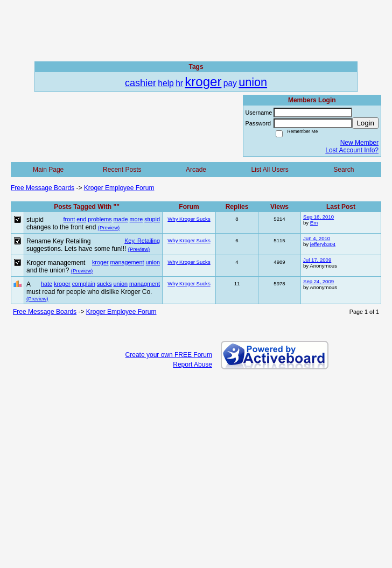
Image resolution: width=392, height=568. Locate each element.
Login (365, 123)
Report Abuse (192, 364)
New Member (359, 143)
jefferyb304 (323, 244)
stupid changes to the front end (61, 223)
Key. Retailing (142, 241)
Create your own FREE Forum (169, 355)
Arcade (196, 170)
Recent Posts (122, 170)
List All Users (269, 170)
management (127, 262)
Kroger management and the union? (56, 267)
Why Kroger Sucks (189, 219)
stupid (152, 219)
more (136, 219)
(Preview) (109, 227)
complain (84, 284)
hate (47, 284)
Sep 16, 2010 (318, 217)
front (69, 219)
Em (314, 223)
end (81, 219)
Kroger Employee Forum (119, 188)
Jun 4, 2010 (317, 238)
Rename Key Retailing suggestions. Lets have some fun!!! (76, 245)
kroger (100, 262)
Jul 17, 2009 (317, 260)
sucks (104, 284)
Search (344, 170)
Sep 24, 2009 (318, 281)
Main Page (48, 170)
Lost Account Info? (352, 150)
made (121, 219)
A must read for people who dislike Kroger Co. (89, 288)
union (153, 262)
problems (100, 219)
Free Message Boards (43, 188)
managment (145, 284)
